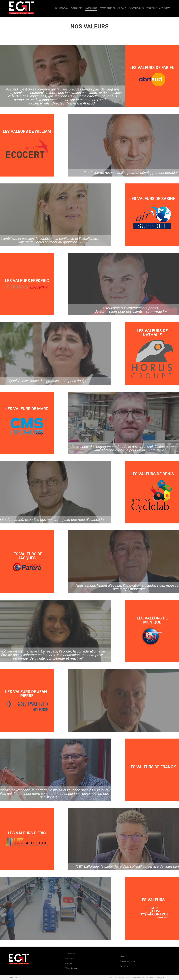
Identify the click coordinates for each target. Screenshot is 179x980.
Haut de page (168, 978)
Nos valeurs (70, 963)
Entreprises (69, 958)
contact (123, 956)
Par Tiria (114, 977)
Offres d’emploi (71, 968)
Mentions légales (157, 977)
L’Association (70, 954)
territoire (124, 966)
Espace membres (128, 961)
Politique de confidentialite (137, 977)
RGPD (121, 977)
